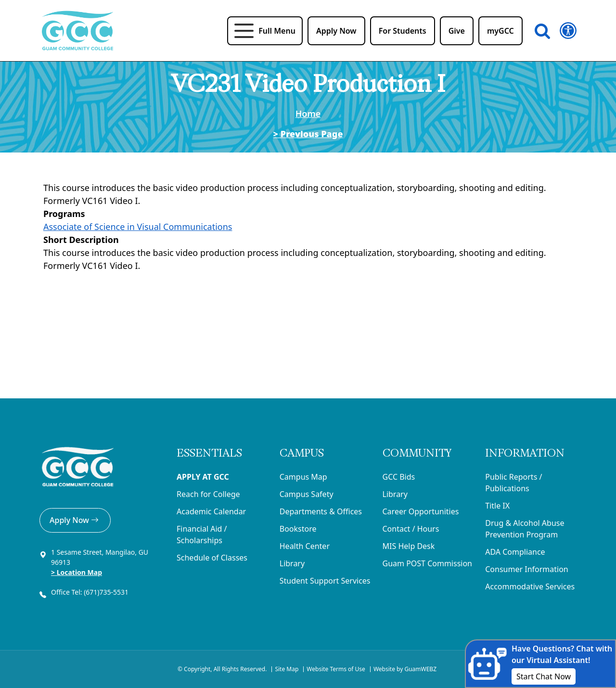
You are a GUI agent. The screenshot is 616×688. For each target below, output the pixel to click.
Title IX (497, 506)
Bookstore (298, 529)
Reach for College (208, 494)
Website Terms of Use (336, 669)
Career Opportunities (421, 511)
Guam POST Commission (428, 563)
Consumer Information (527, 569)
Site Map (287, 669)
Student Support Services (325, 581)
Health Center (305, 546)
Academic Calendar (211, 511)
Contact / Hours (411, 529)
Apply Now (75, 520)
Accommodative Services (530, 586)
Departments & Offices (321, 511)
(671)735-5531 (107, 592)
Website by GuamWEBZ (405, 669)
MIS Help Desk (409, 546)
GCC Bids (399, 477)
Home (308, 114)
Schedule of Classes (212, 558)
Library (292, 563)
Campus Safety (307, 494)
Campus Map (303, 477)
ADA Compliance (515, 552)
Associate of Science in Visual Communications (138, 227)
